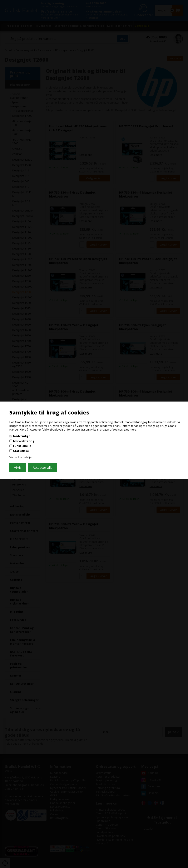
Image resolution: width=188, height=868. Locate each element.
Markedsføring (24, 441)
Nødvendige (22, 436)
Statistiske (21, 451)
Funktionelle (22, 446)
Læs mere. (131, 429)
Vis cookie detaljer (21, 457)
